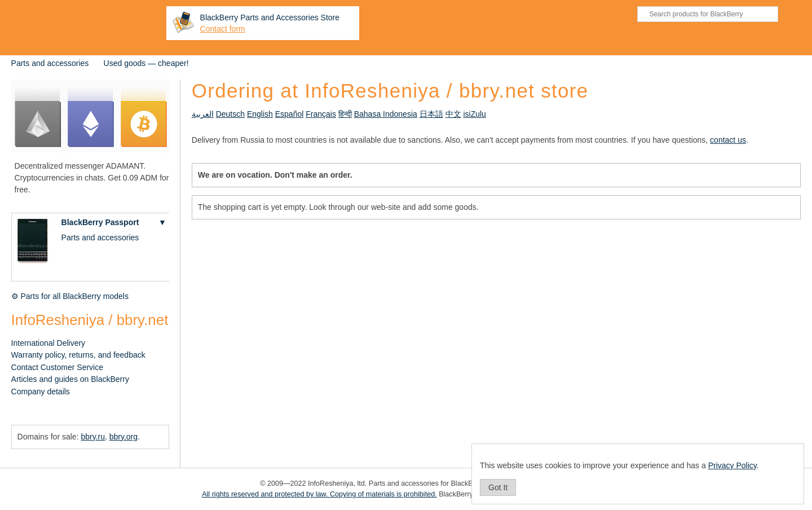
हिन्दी (345, 114)
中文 (453, 114)
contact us (728, 140)
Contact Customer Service (57, 367)
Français (321, 114)
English (260, 114)
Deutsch (230, 114)
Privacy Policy (732, 465)
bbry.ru (93, 437)
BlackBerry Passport (100, 222)
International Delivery (48, 343)
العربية (203, 114)
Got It (498, 487)
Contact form (223, 29)
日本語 (431, 114)
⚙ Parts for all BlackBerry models (70, 296)
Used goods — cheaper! (146, 63)
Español (290, 114)
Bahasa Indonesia (386, 114)
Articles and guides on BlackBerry (70, 379)
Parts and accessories (50, 63)
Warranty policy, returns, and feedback (78, 355)
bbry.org (123, 437)
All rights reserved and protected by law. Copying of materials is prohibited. (319, 494)
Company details (41, 392)
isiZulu (474, 114)
